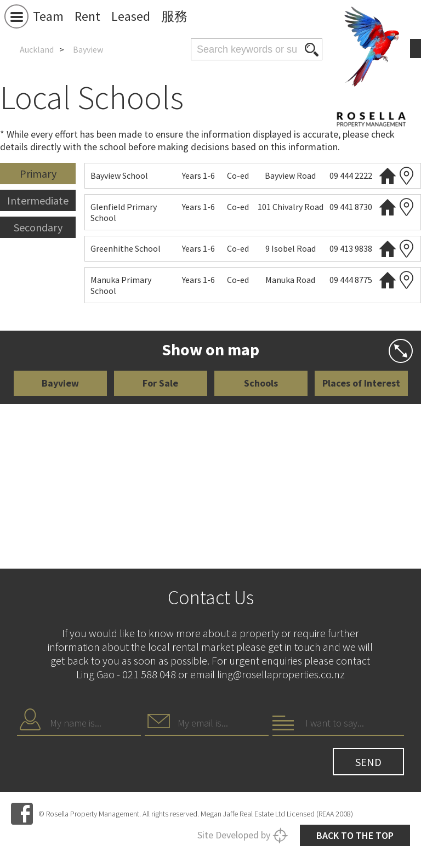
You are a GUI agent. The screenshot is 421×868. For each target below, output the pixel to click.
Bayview (60, 383)
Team (48, 16)
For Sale (160, 383)
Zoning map (407, 176)
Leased (131, 16)
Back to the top (355, 835)
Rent (87, 16)
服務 (174, 16)
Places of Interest (361, 383)
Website (388, 176)
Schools (261, 383)
